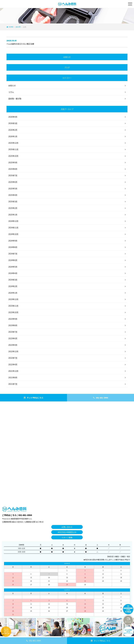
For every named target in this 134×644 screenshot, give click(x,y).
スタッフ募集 (67, 537)
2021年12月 (13, 371)
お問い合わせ (67, 527)
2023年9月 (13, 319)
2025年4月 (13, 195)
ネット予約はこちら (102, 641)
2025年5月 (13, 188)
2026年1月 (13, 136)
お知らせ (12, 86)
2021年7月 (13, 384)
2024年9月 (13, 241)
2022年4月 (13, 364)
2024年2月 (13, 286)
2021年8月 (13, 377)
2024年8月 (13, 247)
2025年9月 (13, 162)
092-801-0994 (35, 641)
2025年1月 (13, 215)
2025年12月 (13, 143)
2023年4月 (13, 345)
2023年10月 (13, 312)
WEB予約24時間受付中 (67, 532)
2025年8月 (13, 169)
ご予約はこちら (9, 515)
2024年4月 (13, 273)
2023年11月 (13, 306)
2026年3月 (13, 123)
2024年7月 (13, 254)
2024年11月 (13, 228)
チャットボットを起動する (128, 609)
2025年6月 (13, 182)
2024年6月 (13, 260)
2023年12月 (13, 299)
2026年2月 (13, 130)
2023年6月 (13, 338)
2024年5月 (13, 267)
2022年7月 (13, 358)
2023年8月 (13, 325)
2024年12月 (13, 221)
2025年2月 (13, 208)
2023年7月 (13, 332)
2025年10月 (13, 156)
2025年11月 (13, 149)
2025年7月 (13, 175)
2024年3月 (13, 280)
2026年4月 (13, 117)
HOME (11, 27)
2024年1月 (13, 293)
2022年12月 (13, 351)
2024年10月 (13, 234)
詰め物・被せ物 (15, 99)
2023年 (18, 27)
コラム (11, 92)
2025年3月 (13, 202)
